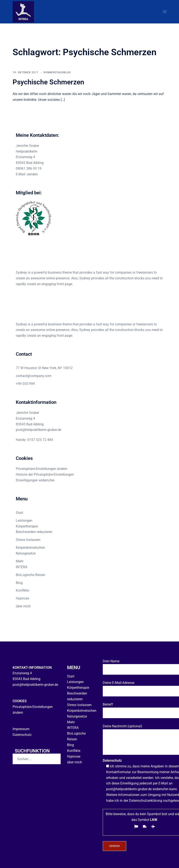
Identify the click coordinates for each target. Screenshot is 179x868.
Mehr (20, 561)
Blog (19, 583)
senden (32, 174)
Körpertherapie (27, 526)
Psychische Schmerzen (48, 82)
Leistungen (24, 521)
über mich (23, 606)
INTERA (22, 567)
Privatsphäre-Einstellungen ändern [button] (42, 469)
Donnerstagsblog (57, 72)
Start (19, 513)
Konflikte (22, 590)
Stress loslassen (28, 540)
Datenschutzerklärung (146, 800)
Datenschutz (22, 734)
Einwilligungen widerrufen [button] (35, 480)
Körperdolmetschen (30, 548)
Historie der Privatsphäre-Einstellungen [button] (45, 474)
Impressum (21, 728)
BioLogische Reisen (31, 575)
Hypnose (22, 598)
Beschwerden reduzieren (34, 532)
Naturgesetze (26, 553)
